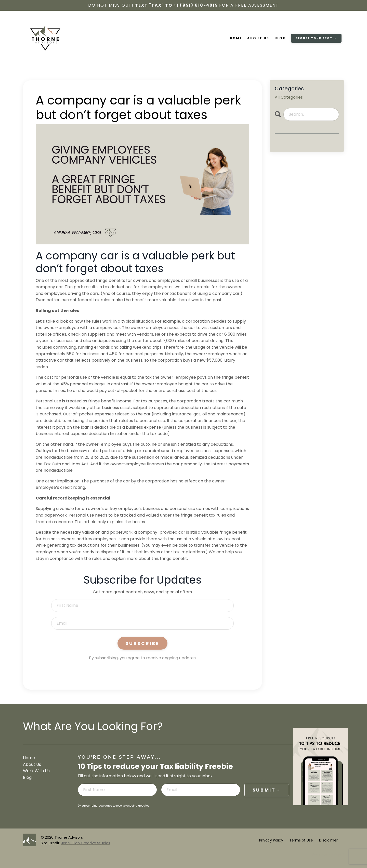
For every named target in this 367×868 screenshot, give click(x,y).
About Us (258, 38)
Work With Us (36, 771)
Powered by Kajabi (328, 855)
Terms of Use (301, 840)
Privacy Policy (271, 840)
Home (236, 38)
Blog (280, 38)
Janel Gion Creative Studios (86, 843)
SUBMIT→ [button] (267, 790)
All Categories (289, 97)
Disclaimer (328, 840)
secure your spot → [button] (316, 38)
